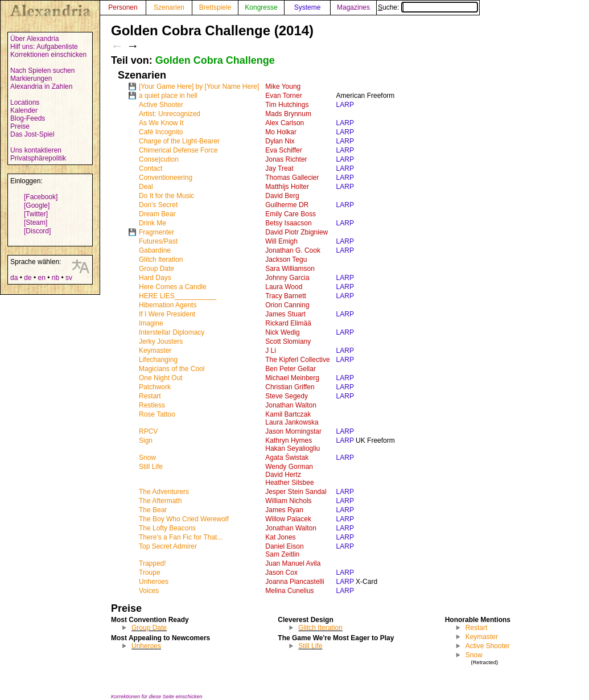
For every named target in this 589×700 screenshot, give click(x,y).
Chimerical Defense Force (178, 150)
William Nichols (288, 501)
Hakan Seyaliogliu (293, 448)
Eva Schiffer (283, 150)
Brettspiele (215, 7)
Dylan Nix (280, 141)
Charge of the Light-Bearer (179, 141)
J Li (271, 351)
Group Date (156, 269)
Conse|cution (159, 159)
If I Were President (167, 314)
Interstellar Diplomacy (172, 332)
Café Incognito (161, 132)
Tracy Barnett (286, 296)
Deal (146, 187)
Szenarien (169, 7)
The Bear (153, 510)
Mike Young (283, 87)
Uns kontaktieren (36, 150)
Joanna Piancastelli (294, 582)
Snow (147, 458)
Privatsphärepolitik (38, 158)
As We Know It (161, 123)
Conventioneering (166, 178)
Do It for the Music (166, 196)
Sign (146, 440)
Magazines (353, 7)
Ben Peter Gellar (291, 369)
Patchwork (155, 387)
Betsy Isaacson (288, 223)
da (14, 278)
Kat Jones (280, 537)
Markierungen (31, 79)
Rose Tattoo (157, 414)
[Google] (37, 205)
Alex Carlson (285, 123)
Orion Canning (287, 305)
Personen (123, 7)
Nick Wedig (282, 332)
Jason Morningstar (293, 431)
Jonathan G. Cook (293, 250)
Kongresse (261, 7)
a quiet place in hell (168, 96)
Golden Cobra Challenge (215, 60)
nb (55, 278)
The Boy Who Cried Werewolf (184, 519)
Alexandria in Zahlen (41, 87)
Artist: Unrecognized (170, 114)
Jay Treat (279, 168)
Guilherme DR (287, 205)
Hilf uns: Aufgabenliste (44, 47)
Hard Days (155, 278)
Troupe (150, 573)
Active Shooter (161, 105)
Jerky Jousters (161, 341)
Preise (20, 126)
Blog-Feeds (28, 118)
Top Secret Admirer (168, 546)
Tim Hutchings (287, 105)
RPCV (148, 431)
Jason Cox (281, 573)
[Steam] (36, 223)
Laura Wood (284, 287)
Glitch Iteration (161, 260)
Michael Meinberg (292, 378)
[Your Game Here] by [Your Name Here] (199, 87)
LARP (345, 105)
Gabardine (155, 250)
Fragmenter (156, 232)
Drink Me (153, 223)
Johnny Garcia (287, 278)
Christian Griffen (290, 387)
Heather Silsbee (289, 483)
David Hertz (283, 475)
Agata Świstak (287, 458)
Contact (151, 168)
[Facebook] (41, 197)
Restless (152, 405)
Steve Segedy (287, 396)
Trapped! (153, 563)
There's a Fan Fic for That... (181, 537)
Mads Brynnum (288, 114)
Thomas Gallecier (292, 178)
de (28, 278)
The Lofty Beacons (167, 528)
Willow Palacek (288, 519)
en (41, 278)
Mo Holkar (281, 132)
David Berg (282, 196)
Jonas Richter (286, 159)
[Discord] (37, 231)
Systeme (308, 7)
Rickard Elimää (288, 323)
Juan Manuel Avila (293, 563)
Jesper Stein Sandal (296, 492)
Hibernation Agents (168, 305)
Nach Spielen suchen (42, 71)
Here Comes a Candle (173, 287)
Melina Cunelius (289, 591)
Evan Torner (283, 96)
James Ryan (284, 510)
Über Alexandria (34, 39)
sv (69, 278)
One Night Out (161, 378)
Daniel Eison (284, 546)
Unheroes (154, 582)
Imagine (151, 323)
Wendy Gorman (289, 467)
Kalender (24, 110)
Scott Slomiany (288, 341)
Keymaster (155, 351)
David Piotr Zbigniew (296, 232)
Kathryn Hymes (289, 440)
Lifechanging (158, 360)
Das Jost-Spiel (32, 134)
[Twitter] (36, 214)
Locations (25, 102)
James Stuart (285, 314)
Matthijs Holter (287, 187)
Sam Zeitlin (282, 554)
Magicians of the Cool (172, 369)
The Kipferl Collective (297, 360)
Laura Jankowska (292, 422)
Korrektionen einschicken (48, 55)
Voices (149, 591)
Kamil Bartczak (288, 414)
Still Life (151, 467)
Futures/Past (158, 241)
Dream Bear (157, 214)
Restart (150, 396)
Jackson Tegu (286, 260)
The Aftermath (160, 501)
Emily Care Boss (291, 214)
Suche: (428, 7)
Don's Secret (158, 205)
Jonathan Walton (291, 405)
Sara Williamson (290, 269)
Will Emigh (281, 241)
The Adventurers (164, 492)
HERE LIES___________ (178, 296)
